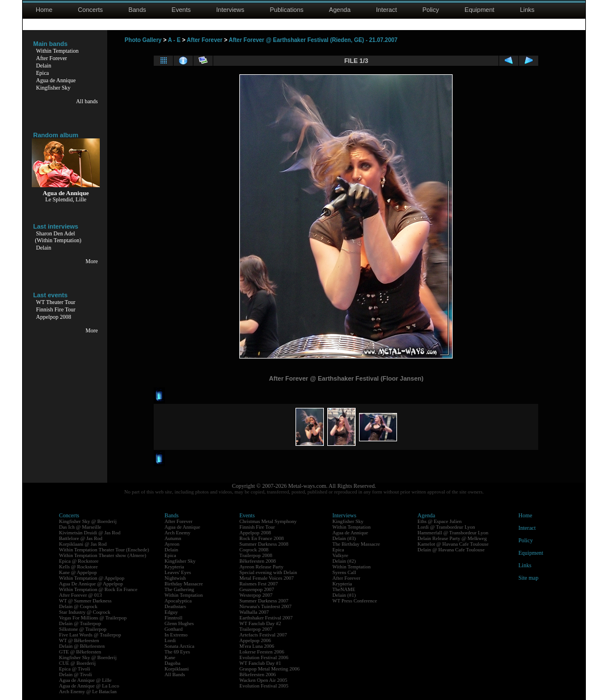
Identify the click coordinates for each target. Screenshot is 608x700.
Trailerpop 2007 (256, 629)
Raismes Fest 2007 (259, 584)
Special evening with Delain (268, 572)
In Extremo (176, 635)
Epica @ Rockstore (79, 561)
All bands (87, 101)
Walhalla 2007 (254, 612)
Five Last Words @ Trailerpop (90, 635)
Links (527, 10)
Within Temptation (58, 51)
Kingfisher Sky (54, 88)
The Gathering (179, 589)
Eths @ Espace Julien (440, 521)
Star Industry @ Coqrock (85, 612)
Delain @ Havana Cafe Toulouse (451, 550)
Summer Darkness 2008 (264, 544)
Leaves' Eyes (178, 572)
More (92, 261)
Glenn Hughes (179, 623)
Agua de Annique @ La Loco (89, 686)
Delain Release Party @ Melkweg (452, 538)
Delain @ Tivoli (75, 674)
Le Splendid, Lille (66, 199)
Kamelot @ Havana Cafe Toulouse (453, 544)
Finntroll (174, 618)
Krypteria (174, 567)
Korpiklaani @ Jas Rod (83, 544)
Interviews (230, 10)
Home (44, 10)
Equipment (480, 10)
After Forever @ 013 (81, 595)
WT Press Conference (355, 601)
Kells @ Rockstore (78, 567)
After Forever (52, 58)
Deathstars (175, 606)
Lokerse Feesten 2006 (262, 652)
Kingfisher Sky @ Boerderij (88, 521)
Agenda (340, 10)
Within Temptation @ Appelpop (92, 578)
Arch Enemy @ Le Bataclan (88, 691)
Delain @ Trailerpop (80, 623)
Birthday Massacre (184, 584)
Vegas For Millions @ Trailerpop (93, 618)
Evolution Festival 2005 (264, 686)
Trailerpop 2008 (256, 555)
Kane (170, 657)
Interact (387, 10)
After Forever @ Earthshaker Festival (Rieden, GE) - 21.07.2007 (313, 40)
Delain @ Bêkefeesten (82, 646)
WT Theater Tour (56, 302)
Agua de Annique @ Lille (85, 680)
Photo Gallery (143, 40)
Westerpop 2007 (256, 595)
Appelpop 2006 (255, 640)
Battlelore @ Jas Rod (81, 538)
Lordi (170, 640)
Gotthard (174, 629)
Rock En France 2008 (261, 538)
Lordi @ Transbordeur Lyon (446, 527)
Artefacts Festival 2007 (263, 635)
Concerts (90, 10)
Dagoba (172, 663)
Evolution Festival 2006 (264, 657)
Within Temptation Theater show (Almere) (103, 555)
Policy (431, 10)
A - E (174, 40)
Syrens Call (344, 572)
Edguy (171, 612)
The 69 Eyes (177, 652)
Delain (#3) (344, 538)
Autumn (173, 538)
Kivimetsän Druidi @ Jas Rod (90, 533)
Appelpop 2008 (54, 317)
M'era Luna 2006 (257, 646)
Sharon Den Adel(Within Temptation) (58, 237)
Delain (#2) (344, 561)
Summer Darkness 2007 (264, 601)
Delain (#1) (344, 595)
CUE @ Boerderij (77, 663)
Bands (137, 10)
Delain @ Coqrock (78, 606)
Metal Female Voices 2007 (267, 578)
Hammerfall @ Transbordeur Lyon (453, 533)
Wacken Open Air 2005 (263, 680)
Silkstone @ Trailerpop (83, 629)
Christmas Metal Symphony (268, 521)
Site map (528, 578)
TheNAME (344, 589)
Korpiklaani (177, 669)
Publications (287, 10)
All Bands (175, 674)
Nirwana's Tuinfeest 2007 (265, 606)
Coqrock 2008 (254, 550)
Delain (44, 66)
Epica (43, 73)
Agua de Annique (56, 80)
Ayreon (172, 544)
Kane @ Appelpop (78, 572)
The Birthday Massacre (356, 544)
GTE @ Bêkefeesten (80, 652)
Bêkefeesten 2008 (257, 561)
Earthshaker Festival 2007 (266, 618)
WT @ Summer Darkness (85, 601)
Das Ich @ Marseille (80, 527)
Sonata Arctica (180, 646)
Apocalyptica (178, 601)
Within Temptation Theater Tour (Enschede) (104, 550)
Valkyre (340, 555)
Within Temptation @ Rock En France (98, 589)
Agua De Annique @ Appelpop (91, 584)
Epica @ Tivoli (75, 669)
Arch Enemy (178, 533)
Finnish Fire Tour (56, 309)
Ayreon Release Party (261, 567)
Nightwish (175, 578)
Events (181, 10)
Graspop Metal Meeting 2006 (269, 669)
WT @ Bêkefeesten (79, 640)
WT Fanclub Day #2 (260, 623)
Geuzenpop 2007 (257, 589)
